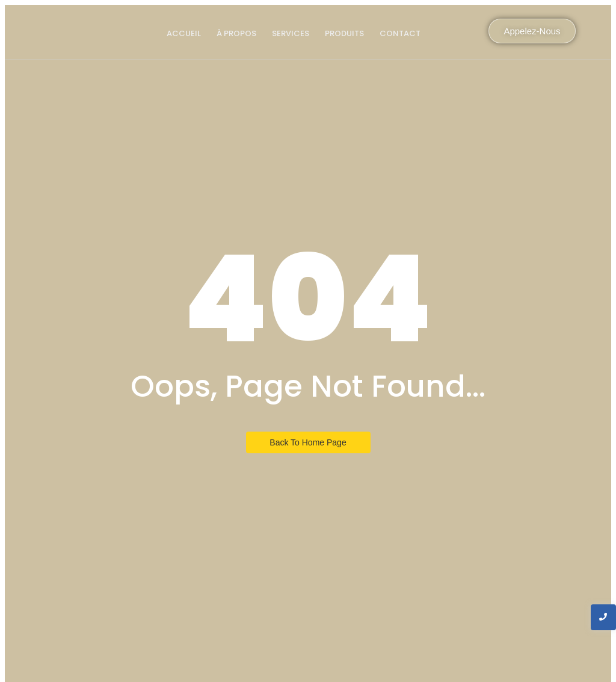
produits (344, 33)
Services (291, 33)
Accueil (184, 33)
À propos (236, 33)
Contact (400, 33)
